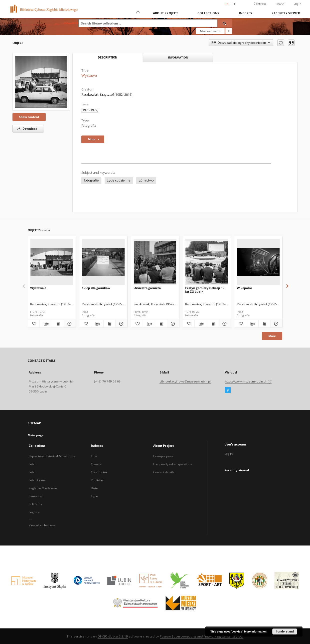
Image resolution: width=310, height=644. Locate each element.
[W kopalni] (258, 262)
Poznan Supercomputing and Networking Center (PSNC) (202, 636)
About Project (165, 13)
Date (94, 488)
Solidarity (35, 504)
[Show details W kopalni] (276, 324)
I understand (285, 631)
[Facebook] (228, 390)
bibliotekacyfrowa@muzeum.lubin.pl (185, 381)
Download (27, 129)
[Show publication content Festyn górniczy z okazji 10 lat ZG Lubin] (213, 324)
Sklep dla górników (96, 288)
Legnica (34, 512)
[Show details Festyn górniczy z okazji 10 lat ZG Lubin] (224, 324)
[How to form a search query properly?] (229, 31)
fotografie (91, 180)
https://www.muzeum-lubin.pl (248, 381)
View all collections (42, 525)
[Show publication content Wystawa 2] (58, 324)
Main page (36, 435)
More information (255, 631)
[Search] (225, 23)
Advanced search (210, 31)
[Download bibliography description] (46, 324)
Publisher (97, 480)
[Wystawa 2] (52, 262)
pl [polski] (234, 4)
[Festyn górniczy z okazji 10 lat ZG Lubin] (207, 262)
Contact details (164, 472)
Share (280, 4)
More (272, 336)
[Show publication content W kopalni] (264, 324)
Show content (29, 117)
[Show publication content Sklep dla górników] (109, 324)
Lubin (33, 472)
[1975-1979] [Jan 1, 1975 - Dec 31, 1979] (90, 110)
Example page (163, 456)
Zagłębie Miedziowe (43, 488)
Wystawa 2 (38, 288)
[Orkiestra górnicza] (155, 262)
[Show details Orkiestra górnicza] (172, 324)
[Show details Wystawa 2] (69, 324)
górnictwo (146, 180)
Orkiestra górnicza (147, 288)
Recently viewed (286, 13)
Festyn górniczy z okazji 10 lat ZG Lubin (205, 290)
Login (297, 4)
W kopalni (244, 288)
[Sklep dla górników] (103, 262)
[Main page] (138, 13)
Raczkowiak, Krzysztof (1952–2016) (107, 95)
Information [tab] (178, 57)
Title (94, 456)
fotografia (89, 126)
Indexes (246, 13)
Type (94, 496)
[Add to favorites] (281, 43)
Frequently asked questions (173, 464)
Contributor (99, 472)
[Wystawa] (41, 82)
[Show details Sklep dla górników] (121, 324)
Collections (208, 13)
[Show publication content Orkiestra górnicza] (161, 324)
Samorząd (36, 496)
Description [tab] (107, 57)
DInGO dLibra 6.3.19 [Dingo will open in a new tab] (113, 636)
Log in (229, 454)
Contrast (260, 4)
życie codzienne (119, 180)
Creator (96, 464)
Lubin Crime (37, 480)
